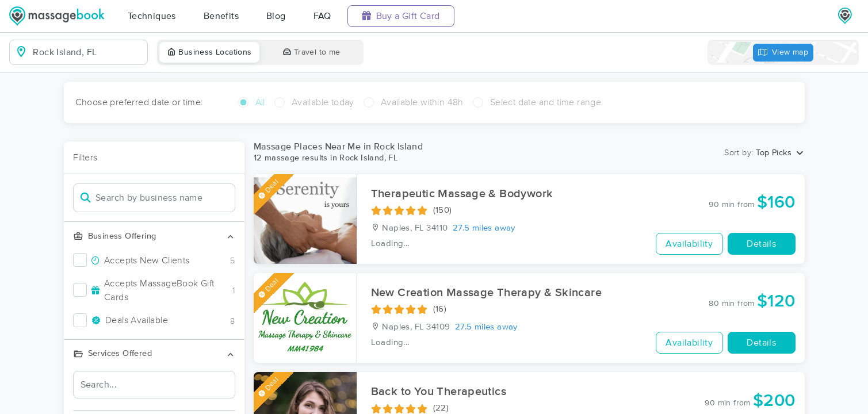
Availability (689, 244)
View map (783, 53)
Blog (276, 16)
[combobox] (88, 52)
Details (761, 244)
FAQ (322, 16)
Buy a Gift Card (401, 16)
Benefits (221, 16)
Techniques (152, 16)
